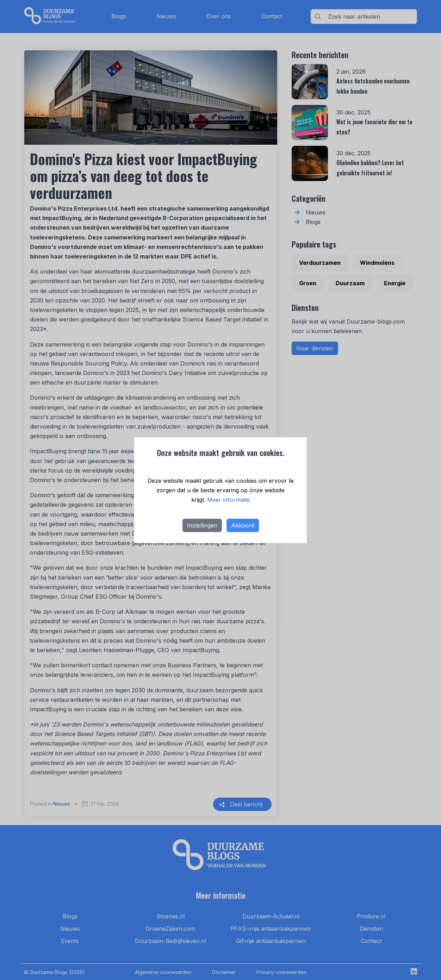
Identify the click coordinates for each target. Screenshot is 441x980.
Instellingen (202, 525)
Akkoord (243, 525)
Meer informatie (228, 500)
